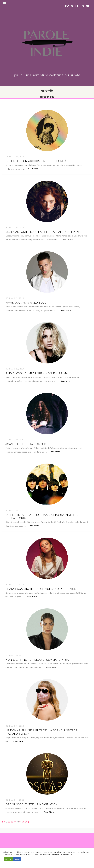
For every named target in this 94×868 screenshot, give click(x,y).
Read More (34, 169)
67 (15, 822)
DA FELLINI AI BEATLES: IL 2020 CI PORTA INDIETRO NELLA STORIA (42, 516)
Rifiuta (17, 859)
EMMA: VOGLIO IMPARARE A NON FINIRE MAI (37, 373)
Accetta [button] (8, 859)
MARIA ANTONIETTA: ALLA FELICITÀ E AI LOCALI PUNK (43, 232)
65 (9, 822)
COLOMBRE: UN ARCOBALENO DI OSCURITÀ (36, 161)
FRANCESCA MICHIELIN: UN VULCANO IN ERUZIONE (42, 589)
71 (26, 822)
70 (23, 822)
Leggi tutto (68, 854)
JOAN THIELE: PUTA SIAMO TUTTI (29, 444)
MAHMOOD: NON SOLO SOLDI (26, 303)
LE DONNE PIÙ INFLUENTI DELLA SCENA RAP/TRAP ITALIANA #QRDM (41, 732)
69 (20, 822)
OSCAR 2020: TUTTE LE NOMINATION (32, 804)
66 (12, 822)
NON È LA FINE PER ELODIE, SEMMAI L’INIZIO (37, 660)
